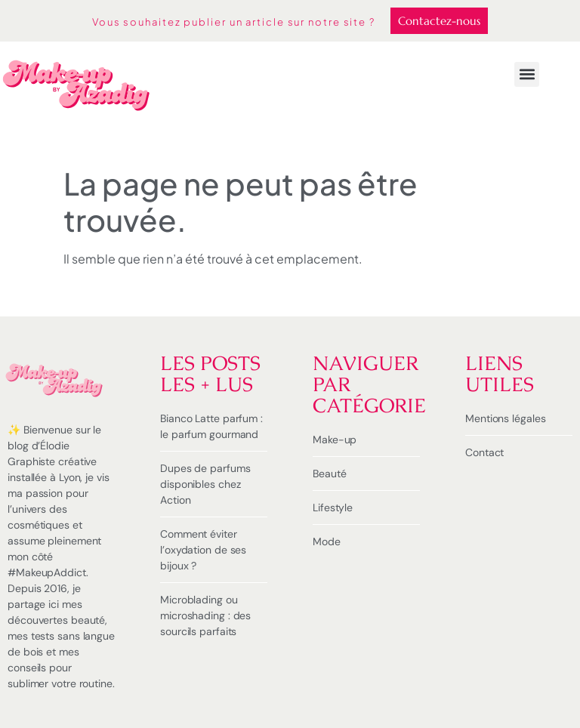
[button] (527, 74)
